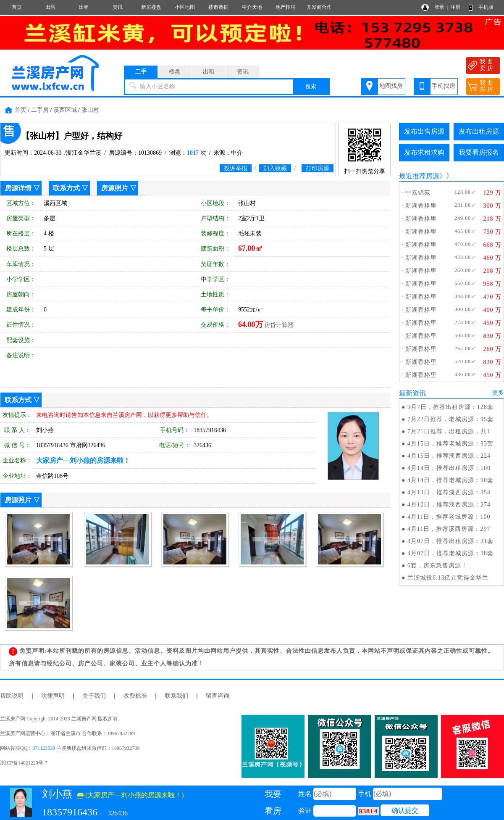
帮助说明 (12, 696)
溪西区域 (65, 110)
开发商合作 (319, 7)
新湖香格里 (421, 206)
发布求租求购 (424, 152)
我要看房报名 (479, 152)
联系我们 (176, 696)
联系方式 (66, 188)
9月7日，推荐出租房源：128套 (450, 407)
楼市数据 (218, 7)
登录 (439, 7)
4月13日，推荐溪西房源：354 (449, 492)
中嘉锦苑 (418, 193)
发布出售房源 (424, 131)
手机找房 (444, 86)
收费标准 (135, 696)
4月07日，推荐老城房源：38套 (450, 553)
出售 (50, 7)
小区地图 (185, 7)
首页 (17, 7)
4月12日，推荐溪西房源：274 (449, 505)
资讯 (118, 7)
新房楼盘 (151, 7)
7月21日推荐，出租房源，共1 (449, 431)
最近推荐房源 (419, 176)
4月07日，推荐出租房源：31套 (450, 541)
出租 (84, 7)
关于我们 (94, 696)
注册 (455, 7)
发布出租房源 (479, 131)
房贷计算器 (279, 325)
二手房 (40, 110)
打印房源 (318, 168)
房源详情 (18, 188)
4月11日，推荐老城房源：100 (449, 517)
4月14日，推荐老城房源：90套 (450, 480)
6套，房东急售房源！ (437, 566)
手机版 (486, 7)
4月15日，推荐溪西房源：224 (449, 456)
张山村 (90, 110)
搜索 (311, 86)
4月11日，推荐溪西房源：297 (449, 529)
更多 (498, 393)
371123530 (44, 748)
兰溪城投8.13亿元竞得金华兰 (448, 578)
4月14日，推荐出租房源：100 (449, 468)
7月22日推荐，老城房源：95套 (450, 419)
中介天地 (252, 7)
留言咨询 (218, 696)
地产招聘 (286, 7)
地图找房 (391, 86)
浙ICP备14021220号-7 (24, 763)
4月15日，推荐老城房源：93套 (450, 444)
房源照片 (115, 188)
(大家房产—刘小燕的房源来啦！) (131, 795)
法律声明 (53, 696)
